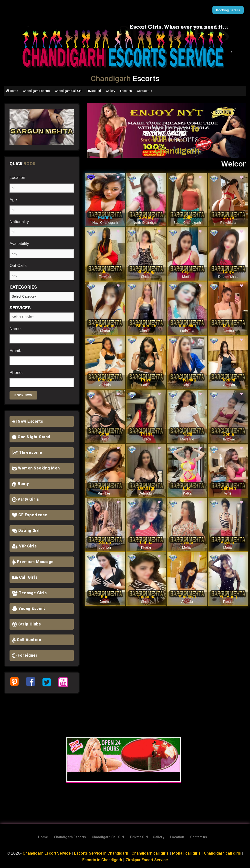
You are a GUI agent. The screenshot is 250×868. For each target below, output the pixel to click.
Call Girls (25, 577)
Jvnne (187, 542)
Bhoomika (146, 326)
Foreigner (25, 655)
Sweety (146, 217)
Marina (105, 217)
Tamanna (146, 597)
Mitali (228, 326)
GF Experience (30, 515)
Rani (105, 597)
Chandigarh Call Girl (68, 91)
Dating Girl (26, 531)
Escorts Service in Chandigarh (102, 853)
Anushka (187, 326)
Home (12, 91)
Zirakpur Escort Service (147, 860)
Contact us (199, 837)
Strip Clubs (26, 624)
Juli (105, 271)
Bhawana (105, 326)
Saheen (228, 488)
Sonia (228, 434)
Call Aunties (26, 640)
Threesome (27, 453)
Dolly (187, 217)
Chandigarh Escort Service (46, 853)
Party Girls (26, 499)
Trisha (146, 434)
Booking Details (229, 10)
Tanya (228, 271)
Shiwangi (146, 271)
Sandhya (187, 597)
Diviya (228, 217)
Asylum (228, 542)
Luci (187, 488)
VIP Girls (24, 546)
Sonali (105, 434)
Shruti (105, 542)
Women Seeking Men (36, 468)
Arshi (105, 488)
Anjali (187, 271)
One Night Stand (31, 437)
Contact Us (145, 91)
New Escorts (28, 421)
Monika (105, 380)
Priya (146, 380)
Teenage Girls (29, 593)
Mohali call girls (188, 853)
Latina (146, 542)
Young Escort (28, 609)
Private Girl (94, 91)
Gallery (111, 91)
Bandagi (146, 488)
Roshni (228, 380)
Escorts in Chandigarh (101, 860)
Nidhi (187, 434)
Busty (21, 484)
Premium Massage (33, 562)
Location (126, 91)
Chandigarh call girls (151, 853)
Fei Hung (228, 597)
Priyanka (187, 380)
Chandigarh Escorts (36, 91)
